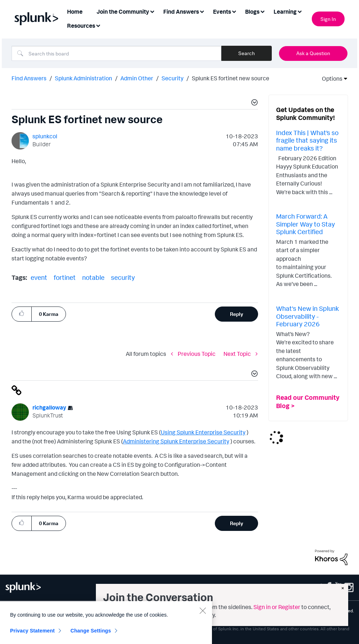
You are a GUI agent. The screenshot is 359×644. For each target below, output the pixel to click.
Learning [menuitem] (285, 12)
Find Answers (29, 78)
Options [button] (330, 79)
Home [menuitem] (75, 12)
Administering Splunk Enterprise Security (176, 441)
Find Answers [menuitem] (181, 12)
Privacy (32, 611)
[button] (253, 103)
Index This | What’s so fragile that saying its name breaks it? (307, 140)
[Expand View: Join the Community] (152, 11)
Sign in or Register (277, 607)
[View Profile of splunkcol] (45, 136)
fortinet (65, 277)
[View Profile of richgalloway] (49, 407)
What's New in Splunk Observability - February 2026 (307, 316)
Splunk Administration (83, 78)
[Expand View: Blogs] (262, 11)
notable (93, 277)
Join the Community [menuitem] (123, 12)
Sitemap (13, 611)
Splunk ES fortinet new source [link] (231, 78)
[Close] (203, 638)
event (39, 277)
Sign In (328, 19)
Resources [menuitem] (81, 26)
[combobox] (116, 53)
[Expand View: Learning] (300, 11)
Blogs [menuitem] (252, 12)
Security (172, 78)
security (123, 277)
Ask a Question (313, 53)
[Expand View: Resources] (98, 25)
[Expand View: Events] (234, 11)
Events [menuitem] (222, 12)
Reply (237, 314)
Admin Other (137, 78)
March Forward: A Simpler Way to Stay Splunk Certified (305, 224)
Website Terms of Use (63, 611)
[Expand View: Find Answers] (202, 11)
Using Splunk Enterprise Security (203, 432)
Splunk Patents (20, 616)
